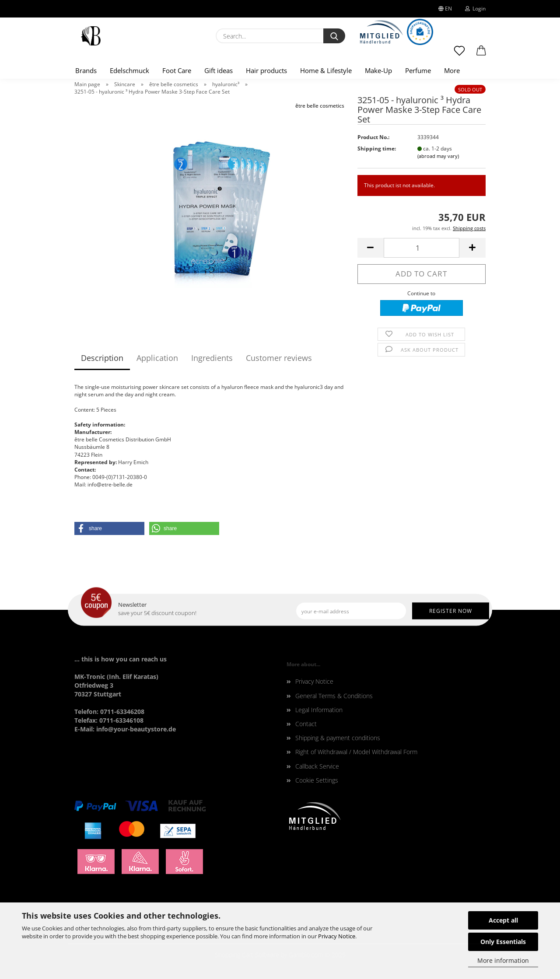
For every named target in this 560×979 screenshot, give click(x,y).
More (452, 70)
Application (157, 358)
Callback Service (317, 766)
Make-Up (378, 70)
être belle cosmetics (320, 106)
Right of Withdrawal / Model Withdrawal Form (356, 752)
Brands (86, 70)
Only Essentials (503, 942)
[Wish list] (459, 55)
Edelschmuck (129, 70)
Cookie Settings (317, 780)
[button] (481, 55)
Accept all (503, 920)
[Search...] (334, 36)
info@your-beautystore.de (136, 729)
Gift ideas (219, 70)
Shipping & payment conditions (338, 738)
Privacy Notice (337, 936)
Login (475, 9)
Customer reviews (279, 358)
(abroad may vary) (438, 156)
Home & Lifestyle (326, 70)
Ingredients (212, 358)
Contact (306, 724)
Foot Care (177, 70)
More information (503, 960)
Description (102, 358)
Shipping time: (377, 149)
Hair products (266, 70)
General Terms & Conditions (334, 696)
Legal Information (319, 710)
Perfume (418, 70)
